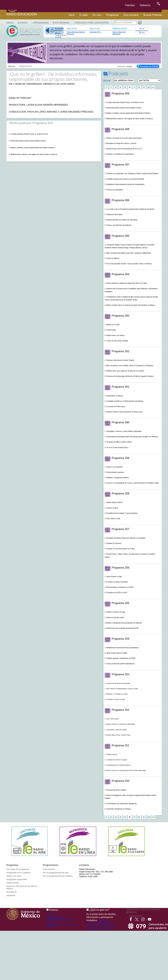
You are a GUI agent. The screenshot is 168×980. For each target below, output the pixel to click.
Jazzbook (11, 895)
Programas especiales (17, 879)
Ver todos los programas (18, 869)
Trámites (130, 5)
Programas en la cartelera (19, 873)
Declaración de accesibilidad (101, 926)
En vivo (97, 15)
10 (148, 87)
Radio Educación (22, 14)
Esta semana (131, 15)
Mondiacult (12, 892)
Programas (112, 15)
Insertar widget (125, 66)
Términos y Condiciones (99, 928)
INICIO (12, 66)
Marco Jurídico (54, 917)
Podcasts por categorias (92, 23)
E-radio (84, 15)
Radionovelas (13, 883)
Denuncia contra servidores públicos (143, 911)
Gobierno (145, 5)
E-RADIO (22, 23)
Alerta (49, 927)
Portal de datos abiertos (99, 923)
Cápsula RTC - (96, 32)
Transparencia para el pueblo (62, 924)
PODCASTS (25, 66)
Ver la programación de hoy (142, 31)
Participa (51, 914)
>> (153, 87)
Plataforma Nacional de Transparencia (59, 920)
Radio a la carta (14, 876)
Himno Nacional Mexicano (119, 33)
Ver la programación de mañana (58, 876)
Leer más (103, 920)
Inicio (72, 15)
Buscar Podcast (152, 15)
